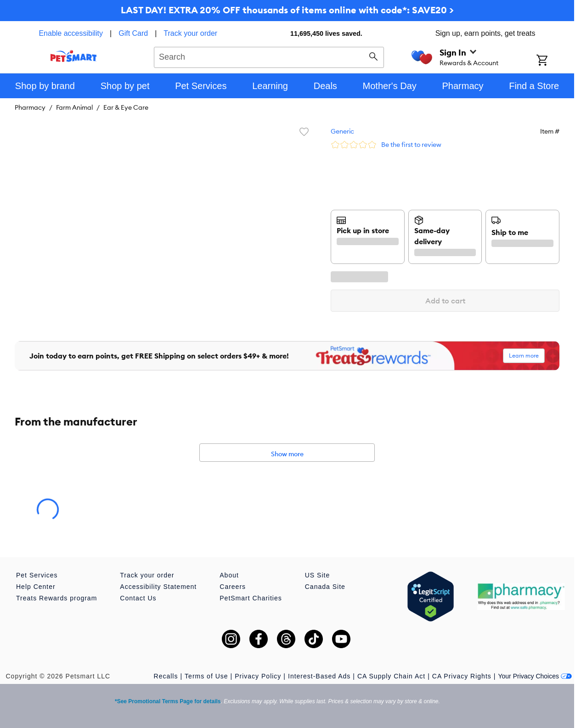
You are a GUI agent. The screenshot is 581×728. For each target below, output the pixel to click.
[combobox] (269, 56)
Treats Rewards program (56, 598)
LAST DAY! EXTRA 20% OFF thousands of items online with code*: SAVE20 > (287, 10)
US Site (317, 575)
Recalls (166, 676)
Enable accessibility (71, 33)
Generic (342, 131)
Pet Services (37, 575)
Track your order (190, 33)
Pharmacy (30, 107)
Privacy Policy (258, 676)
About (229, 575)
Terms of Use (206, 676)
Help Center (36, 587)
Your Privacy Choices (535, 676)
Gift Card (133, 33)
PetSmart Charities (251, 598)
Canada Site (325, 587)
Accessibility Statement (158, 587)
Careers (233, 587)
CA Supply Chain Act (391, 676)
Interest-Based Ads (319, 676)
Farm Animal (74, 107)
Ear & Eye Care (126, 107)
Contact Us (138, 598)
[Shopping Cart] (554, 61)
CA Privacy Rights (462, 676)
